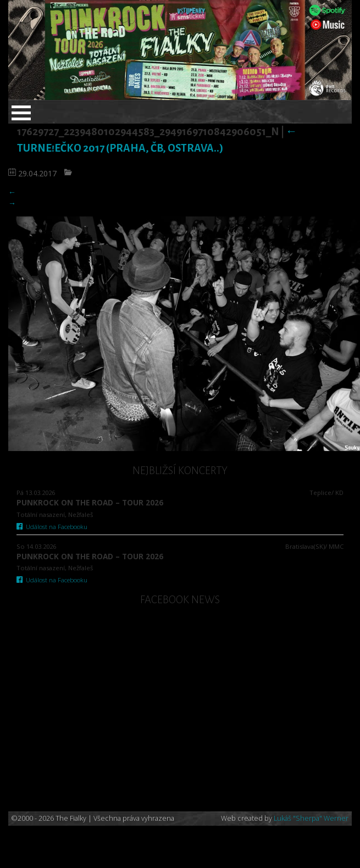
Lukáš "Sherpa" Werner (311, 818)
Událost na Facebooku (52, 527)
